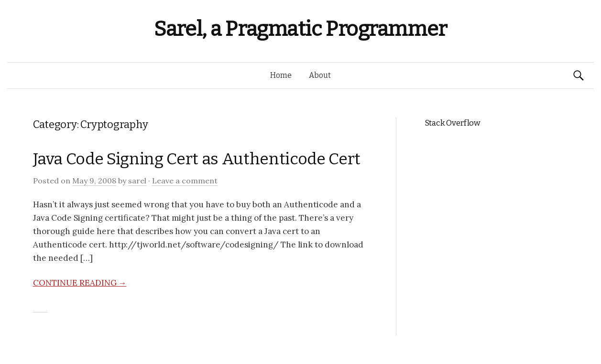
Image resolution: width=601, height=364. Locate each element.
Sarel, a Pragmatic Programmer (300, 29)
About (320, 75)
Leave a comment (185, 181)
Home (281, 75)
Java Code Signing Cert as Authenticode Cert (197, 159)
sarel (137, 181)
